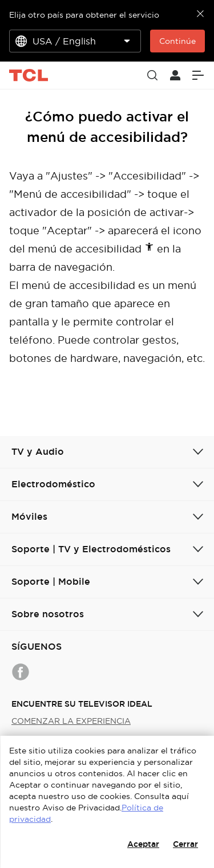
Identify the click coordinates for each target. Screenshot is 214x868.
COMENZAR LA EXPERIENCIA (71, 721)
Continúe (177, 41)
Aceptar (143, 844)
